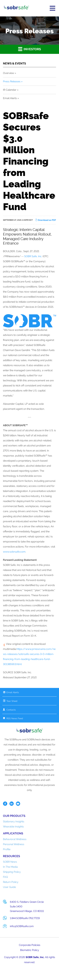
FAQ (5, 877)
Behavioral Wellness (15, 839)
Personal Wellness (14, 844)
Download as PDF (46, 220)
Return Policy (11, 882)
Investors (29, 49)
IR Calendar (10, 90)
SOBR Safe (32, 957)
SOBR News (10, 862)
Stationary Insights (14, 821)
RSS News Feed (15, 718)
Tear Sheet (12, 701)
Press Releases (12, 81)
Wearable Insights (13, 827)
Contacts (11, 710)
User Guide (9, 887)
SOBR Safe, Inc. (33, 256)
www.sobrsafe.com (14, 552)
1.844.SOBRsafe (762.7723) (25, 918)
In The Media (10, 867)
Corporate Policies (30, 945)
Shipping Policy (12, 872)
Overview (8, 73)
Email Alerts (10, 98)
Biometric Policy (30, 950)
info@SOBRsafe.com (22, 926)
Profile (7, 849)
